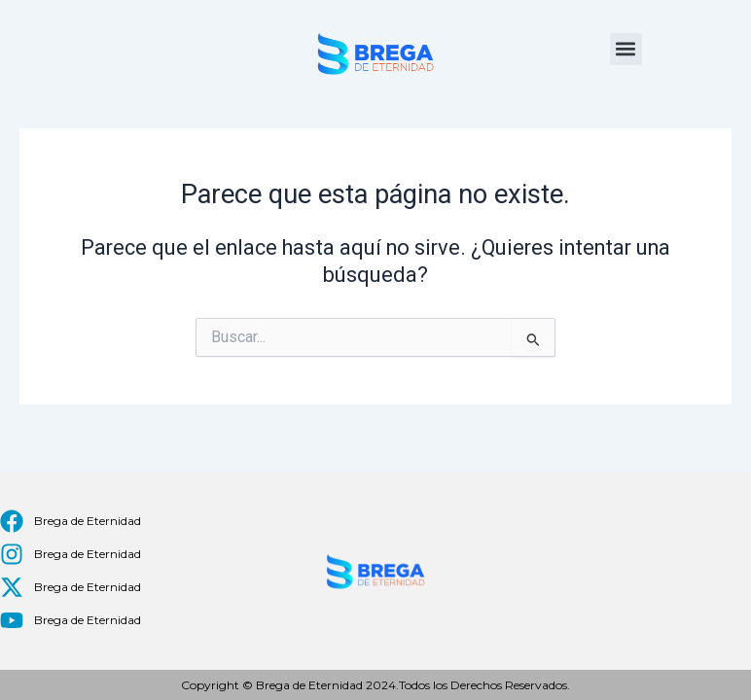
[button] (626, 49)
